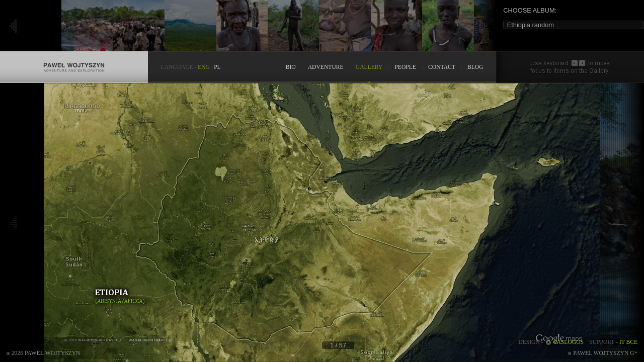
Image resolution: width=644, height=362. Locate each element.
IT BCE (628, 342)
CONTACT (442, 67)
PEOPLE (405, 67)
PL (217, 67)
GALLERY (369, 67)
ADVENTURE (326, 67)
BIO (291, 67)
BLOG (475, 67)
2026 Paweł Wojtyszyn (46, 353)
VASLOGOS (569, 342)
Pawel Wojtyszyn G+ (605, 353)
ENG (204, 67)
